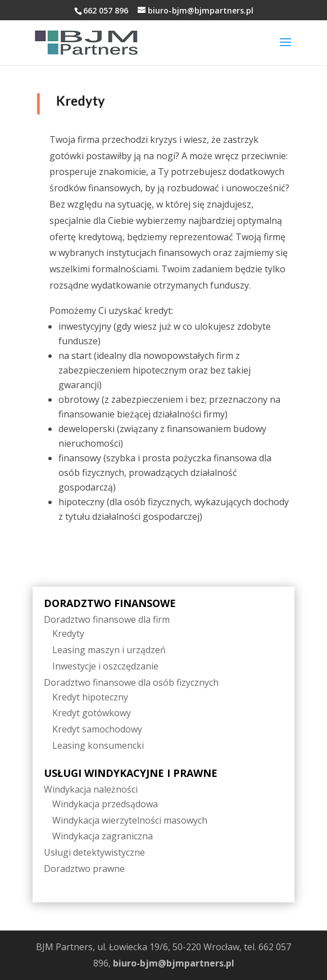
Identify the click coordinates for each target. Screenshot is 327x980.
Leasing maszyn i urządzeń (109, 650)
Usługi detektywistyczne (94, 852)
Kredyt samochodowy (97, 729)
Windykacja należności (91, 789)
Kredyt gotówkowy (92, 713)
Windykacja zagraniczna (103, 836)
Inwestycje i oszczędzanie (105, 666)
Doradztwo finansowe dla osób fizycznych (131, 682)
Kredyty (68, 633)
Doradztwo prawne (84, 869)
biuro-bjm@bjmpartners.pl (174, 963)
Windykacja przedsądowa (105, 804)
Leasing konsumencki (98, 745)
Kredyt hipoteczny (90, 697)
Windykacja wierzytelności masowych (130, 820)
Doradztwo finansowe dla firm (107, 619)
